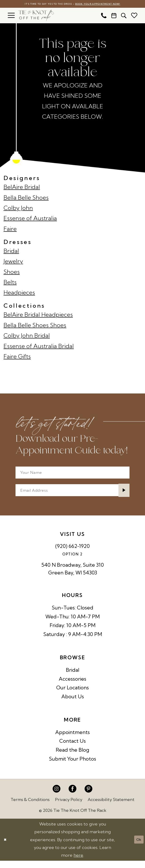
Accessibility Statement (111, 807)
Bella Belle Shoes (26, 198)
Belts (10, 283)
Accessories (72, 686)
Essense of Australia (30, 219)
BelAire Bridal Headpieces (38, 315)
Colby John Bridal (27, 336)
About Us (73, 704)
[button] (11, 16)
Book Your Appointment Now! (106, 4)
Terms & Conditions (30, 807)
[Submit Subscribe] (122, 496)
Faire (10, 229)
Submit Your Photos (72, 766)
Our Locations (72, 695)
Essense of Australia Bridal (39, 347)
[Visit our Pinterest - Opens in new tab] (88, 796)
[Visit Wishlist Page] (134, 16)
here (78, 862)
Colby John (18, 208)
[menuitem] (11, 16)
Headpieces (19, 293)
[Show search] (124, 16)
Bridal (11, 251)
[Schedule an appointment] (114, 16)
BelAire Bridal (22, 188)
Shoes (12, 272)
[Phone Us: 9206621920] (104, 16)
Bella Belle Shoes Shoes (35, 326)
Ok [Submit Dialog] (138, 847)
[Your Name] (72, 475)
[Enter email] (72, 496)
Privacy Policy (69, 807)
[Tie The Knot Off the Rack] (36, 16)
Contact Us (72, 748)
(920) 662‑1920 (72, 553)
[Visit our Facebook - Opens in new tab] (72, 796)
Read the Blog (72, 757)
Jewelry (13, 262)
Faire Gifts (17, 357)
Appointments (72, 739)
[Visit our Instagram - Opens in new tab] (57, 796)
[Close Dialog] (6, 847)
